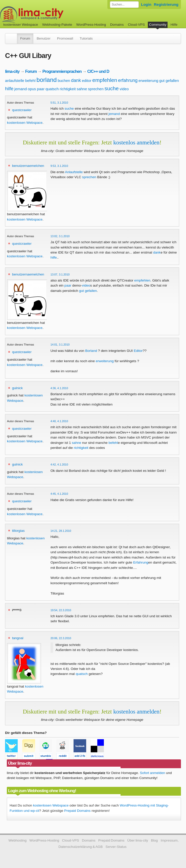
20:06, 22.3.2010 (61, 638)
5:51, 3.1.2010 (59, 103)
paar (41, 89)
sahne (82, 89)
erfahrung (128, 80)
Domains (117, 25)
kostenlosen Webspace (25, 123)
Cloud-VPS (136, 25)
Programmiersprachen (62, 71)
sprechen (96, 89)
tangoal (18, 638)
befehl (30, 81)
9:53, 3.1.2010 (59, 166)
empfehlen (105, 80)
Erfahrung (141, 562)
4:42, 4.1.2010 (59, 464)
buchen (64, 81)
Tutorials (86, 38)
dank (76, 80)
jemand (21, 89)
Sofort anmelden (153, 773)
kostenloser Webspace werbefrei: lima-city (51, 14)
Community (158, 25)
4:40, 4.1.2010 (59, 421)
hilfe (9, 89)
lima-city (12, 71)
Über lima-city (138, 840)
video (124, 89)
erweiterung (148, 81)
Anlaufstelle (74, 172)
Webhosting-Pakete (57, 25)
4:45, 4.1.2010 (59, 494)
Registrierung (166, 4)
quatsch (52, 89)
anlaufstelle (15, 81)
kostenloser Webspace (21, 25)
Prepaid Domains (77, 811)
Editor (138, 351)
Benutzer (43, 38)
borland (46, 80)
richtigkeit (68, 89)
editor (87, 81)
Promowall (65, 38)
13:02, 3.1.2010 (60, 236)
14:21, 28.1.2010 (61, 531)
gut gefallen (169, 81)
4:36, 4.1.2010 (59, 388)
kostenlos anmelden (136, 142)
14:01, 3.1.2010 (60, 345)
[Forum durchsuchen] (124, 5)
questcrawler (22, 110)
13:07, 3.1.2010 (60, 274)
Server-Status (116, 847)
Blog (154, 840)
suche (112, 88)
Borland (91, 351)
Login (146, 4)
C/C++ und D (98, 71)
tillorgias (18, 531)
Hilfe (174, 25)
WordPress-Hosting (91, 25)
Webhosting (17, 840)
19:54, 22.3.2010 (61, 610)
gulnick (17, 388)
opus (32, 89)
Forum (25, 38)
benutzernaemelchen (28, 166)
